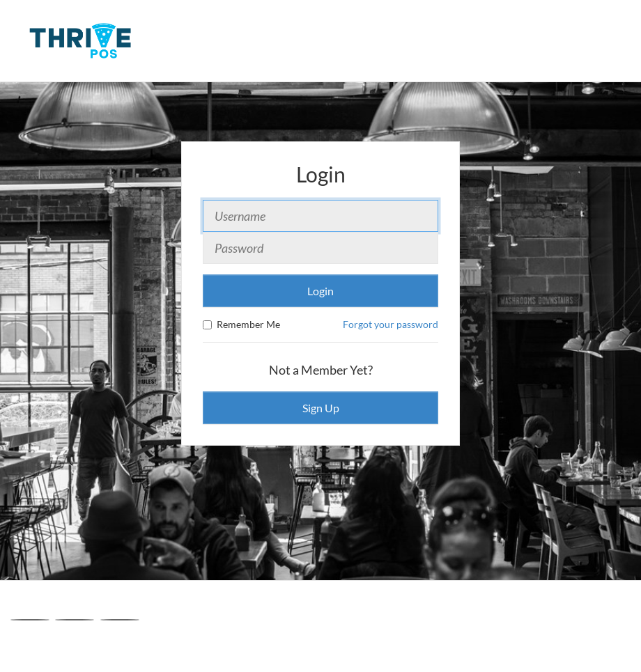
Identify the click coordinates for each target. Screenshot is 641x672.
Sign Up (321, 408)
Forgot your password (391, 324)
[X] (75, 620)
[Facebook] (30, 620)
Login (320, 291)
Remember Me (241, 324)
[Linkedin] (120, 620)
